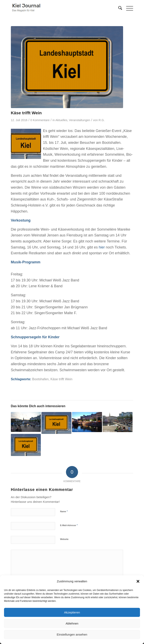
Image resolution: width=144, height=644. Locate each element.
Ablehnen (72, 623)
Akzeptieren (72, 612)
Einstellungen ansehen (72, 634)
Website (64, 539)
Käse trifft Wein (61, 379)
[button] (138, 581)
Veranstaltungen (80, 120)
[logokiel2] (60, 8)
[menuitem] (118, 8)
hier (102, 247)
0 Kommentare (40, 120)
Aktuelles (61, 120)
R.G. (102, 120)
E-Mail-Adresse (69, 525)
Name (64, 511)
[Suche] (118, 8)
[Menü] (128, 8)
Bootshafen (40, 379)
